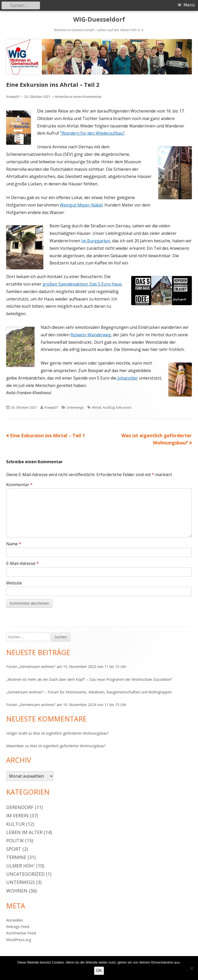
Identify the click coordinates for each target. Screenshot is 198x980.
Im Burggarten (96, 241)
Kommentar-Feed (21, 933)
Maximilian (15, 746)
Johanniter (128, 378)
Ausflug (109, 407)
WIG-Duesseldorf (99, 19)
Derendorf (20, 807)
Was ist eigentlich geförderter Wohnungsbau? (71, 733)
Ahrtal (96, 407)
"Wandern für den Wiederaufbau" (92, 133)
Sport (14, 849)
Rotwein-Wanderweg (91, 335)
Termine (16, 857)
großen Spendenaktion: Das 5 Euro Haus (82, 284)
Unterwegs (75, 407)
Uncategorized (25, 874)
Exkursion (124, 407)
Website (14, 583)
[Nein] (192, 968)
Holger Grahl (17, 733)
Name (14, 544)
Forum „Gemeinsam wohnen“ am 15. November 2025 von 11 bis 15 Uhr (66, 667)
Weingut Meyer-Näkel (81, 205)
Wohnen (17, 891)
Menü (189, 5)
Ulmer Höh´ (20, 866)
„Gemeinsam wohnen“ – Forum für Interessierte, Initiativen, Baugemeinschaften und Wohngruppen (89, 692)
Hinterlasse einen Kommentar (78, 97)
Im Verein (17, 815)
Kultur (15, 824)
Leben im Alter (24, 832)
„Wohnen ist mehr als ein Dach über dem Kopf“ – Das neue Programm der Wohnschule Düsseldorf (89, 679)
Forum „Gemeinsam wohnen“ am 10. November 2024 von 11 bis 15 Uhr (66, 705)
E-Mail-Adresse (22, 563)
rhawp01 (13, 97)
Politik (15, 840)
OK (99, 971)
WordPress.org (19, 940)
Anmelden (15, 920)
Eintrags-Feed (18, 927)
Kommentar (19, 485)
